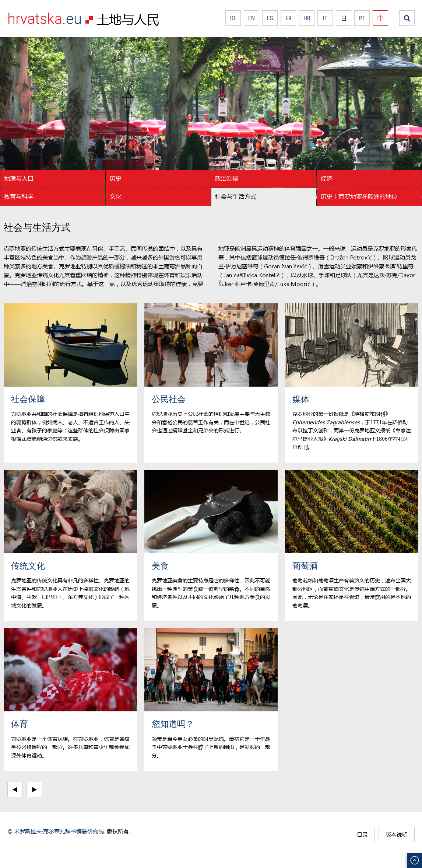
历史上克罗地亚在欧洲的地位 (359, 196)
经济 (327, 178)
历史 (116, 178)
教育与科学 (19, 196)
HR (307, 18)
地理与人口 (19, 178)
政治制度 (227, 178)
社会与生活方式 (236, 196)
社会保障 (28, 399)
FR (289, 18)
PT (362, 18)
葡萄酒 (305, 566)
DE (233, 18)
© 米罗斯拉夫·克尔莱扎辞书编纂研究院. (56, 831)
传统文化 (28, 566)
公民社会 (169, 399)
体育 (20, 724)
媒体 (301, 399)
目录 (362, 834)
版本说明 (397, 834)
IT (325, 18)
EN (252, 18)
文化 (116, 196)
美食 (160, 566)
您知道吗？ (173, 724)
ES (270, 18)
